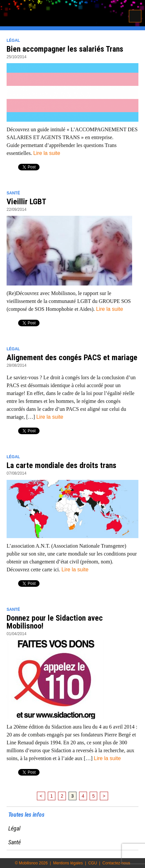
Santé (13, 193)
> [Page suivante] (104, 796)
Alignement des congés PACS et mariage (72, 358)
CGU (93, 863)
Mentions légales (68, 863)
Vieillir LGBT (26, 202)
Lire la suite (47, 153)
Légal (13, 40)
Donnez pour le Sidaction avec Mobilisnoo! (55, 622)
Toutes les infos (26, 815)
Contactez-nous (116, 863)
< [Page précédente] (41, 796)
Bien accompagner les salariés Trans (65, 49)
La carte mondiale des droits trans (61, 465)
